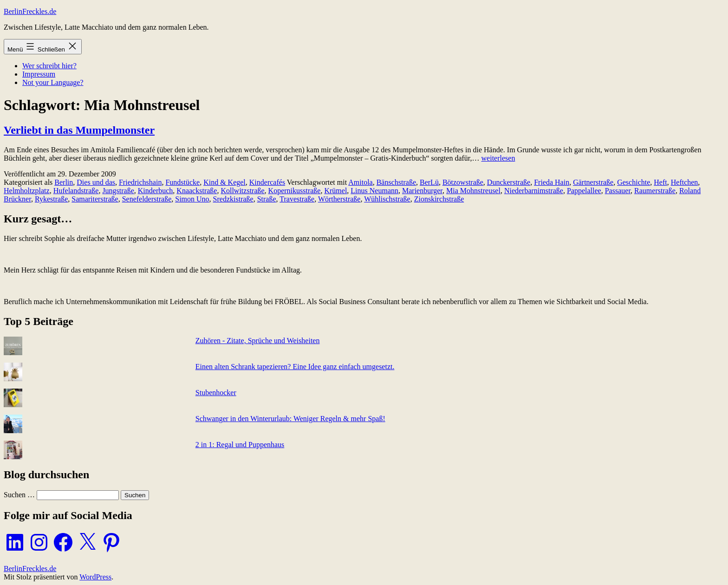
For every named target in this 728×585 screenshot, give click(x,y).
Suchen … (19, 495)
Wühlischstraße (387, 199)
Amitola (360, 182)
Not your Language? (53, 82)
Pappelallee (584, 191)
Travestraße (297, 199)
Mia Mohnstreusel (473, 191)
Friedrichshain (140, 182)
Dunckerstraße (509, 182)
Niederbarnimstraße (534, 191)
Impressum (39, 74)
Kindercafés (267, 182)
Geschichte (634, 182)
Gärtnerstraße (593, 182)
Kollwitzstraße (242, 191)
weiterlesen (498, 158)
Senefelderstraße (147, 199)
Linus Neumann (374, 191)
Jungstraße (118, 191)
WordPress (95, 577)
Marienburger (422, 191)
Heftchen (685, 182)
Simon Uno (192, 199)
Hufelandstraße (76, 191)
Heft (660, 182)
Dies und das (96, 182)
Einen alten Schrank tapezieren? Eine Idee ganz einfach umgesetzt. (295, 367)
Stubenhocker (216, 393)
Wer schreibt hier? (49, 66)
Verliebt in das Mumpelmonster (79, 130)
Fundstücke (182, 182)
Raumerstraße (655, 191)
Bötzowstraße (463, 182)
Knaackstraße (197, 191)
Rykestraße (51, 199)
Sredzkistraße (233, 199)
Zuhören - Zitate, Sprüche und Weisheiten (258, 341)
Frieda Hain (552, 182)
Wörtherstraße (339, 199)
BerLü (429, 182)
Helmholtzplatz (27, 191)
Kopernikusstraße (295, 191)
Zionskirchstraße (439, 199)
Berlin (64, 182)
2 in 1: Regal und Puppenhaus (240, 445)
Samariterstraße (95, 199)
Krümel (335, 191)
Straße (267, 199)
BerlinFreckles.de (30, 11)
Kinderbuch (156, 191)
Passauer (618, 191)
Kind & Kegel (224, 182)
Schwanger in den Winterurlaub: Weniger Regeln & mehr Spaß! (290, 419)
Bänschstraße (396, 182)
